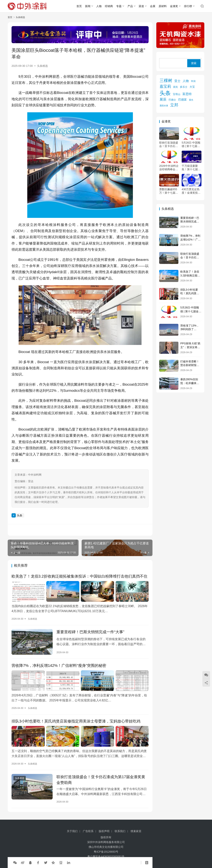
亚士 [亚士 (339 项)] (177, 81)
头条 (20, 515)
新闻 (88, 6)
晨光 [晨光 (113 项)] (191, 100)
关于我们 (72, 831)
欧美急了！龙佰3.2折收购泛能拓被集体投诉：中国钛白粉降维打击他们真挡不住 (79, 576)
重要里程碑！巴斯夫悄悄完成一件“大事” (90, 632)
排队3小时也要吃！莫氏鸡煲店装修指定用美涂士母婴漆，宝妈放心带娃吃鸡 (76, 721)
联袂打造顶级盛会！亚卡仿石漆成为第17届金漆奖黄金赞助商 (101, 780)
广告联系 (88, 831)
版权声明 (104, 831)
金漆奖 (174, 6)
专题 (119, 6)
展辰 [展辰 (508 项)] (163, 99)
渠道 (141, 6)
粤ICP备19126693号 (106, 852)
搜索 (194, 63)
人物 (99, 6)
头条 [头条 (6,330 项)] (165, 93)
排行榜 (188, 6)
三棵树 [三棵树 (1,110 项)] (166, 81)
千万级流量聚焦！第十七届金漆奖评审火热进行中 (191, 168)
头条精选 (42, 66)
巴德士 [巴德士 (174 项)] (172, 100)
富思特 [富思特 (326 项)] (187, 94)
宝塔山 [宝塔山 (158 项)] (177, 94)
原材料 (163, 6)
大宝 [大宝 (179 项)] (192, 87)
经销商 (109, 6)
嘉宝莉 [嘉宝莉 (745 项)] (165, 86)
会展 (153, 6)
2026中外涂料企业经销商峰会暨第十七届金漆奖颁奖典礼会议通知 (169, 168)
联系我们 (120, 831)
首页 (79, 6)
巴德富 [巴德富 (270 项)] (183, 100)
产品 (130, 6)
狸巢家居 (136, 831)
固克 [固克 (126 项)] (176, 87)
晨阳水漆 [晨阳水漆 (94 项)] (164, 106)
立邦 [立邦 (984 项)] (174, 105)
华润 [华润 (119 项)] (193, 81)
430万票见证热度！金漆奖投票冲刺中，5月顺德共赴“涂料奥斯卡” (192, 191)
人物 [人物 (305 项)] (186, 81)
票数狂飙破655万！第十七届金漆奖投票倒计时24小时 (169, 191)
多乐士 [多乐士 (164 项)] (184, 87)
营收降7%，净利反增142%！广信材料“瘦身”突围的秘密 (59, 665)
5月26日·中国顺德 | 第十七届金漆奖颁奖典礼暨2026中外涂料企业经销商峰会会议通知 (191, 144)
